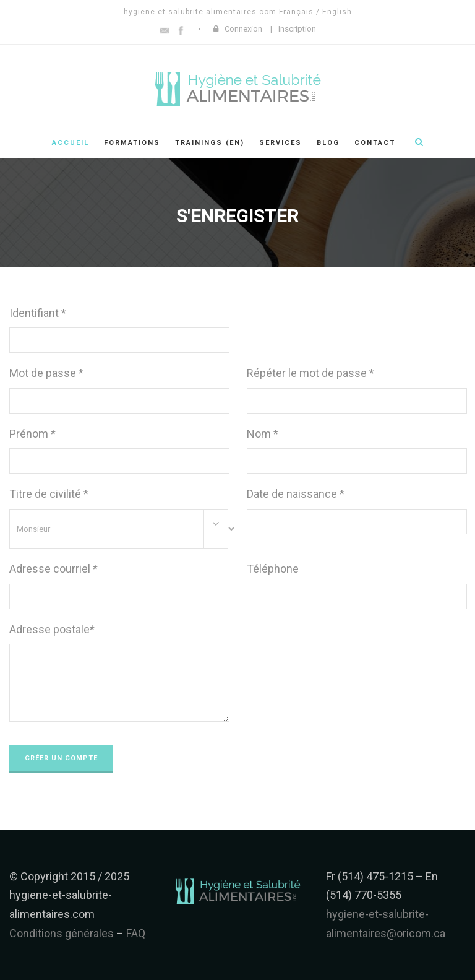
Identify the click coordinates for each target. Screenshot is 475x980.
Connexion (243, 29)
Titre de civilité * (49, 494)
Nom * (263, 434)
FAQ (136, 933)
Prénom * (32, 434)
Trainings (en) (210, 143)
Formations (132, 143)
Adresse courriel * (53, 569)
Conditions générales (62, 933)
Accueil (71, 143)
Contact (375, 143)
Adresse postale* (52, 629)
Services (280, 143)
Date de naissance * (296, 494)
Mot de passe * (46, 373)
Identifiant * (38, 313)
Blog (328, 143)
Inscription (297, 29)
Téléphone (273, 569)
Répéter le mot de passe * (310, 373)
